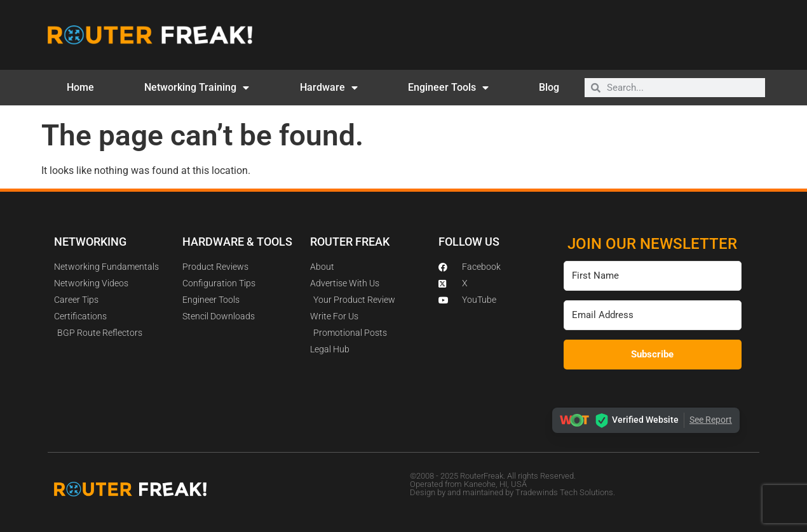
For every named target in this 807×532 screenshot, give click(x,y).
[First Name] (653, 276)
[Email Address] (653, 315)
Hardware (329, 88)
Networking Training (197, 88)
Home (80, 87)
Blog (549, 87)
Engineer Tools (448, 88)
